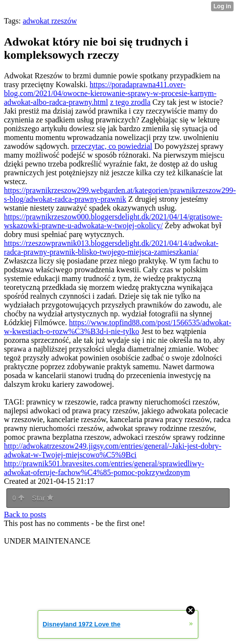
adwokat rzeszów (50, 21)
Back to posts (25, 514)
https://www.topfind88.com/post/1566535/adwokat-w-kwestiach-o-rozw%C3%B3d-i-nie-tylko (118, 327)
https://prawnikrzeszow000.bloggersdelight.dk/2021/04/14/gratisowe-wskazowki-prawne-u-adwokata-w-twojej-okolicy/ (113, 221)
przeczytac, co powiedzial (112, 146)
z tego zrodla (130, 102)
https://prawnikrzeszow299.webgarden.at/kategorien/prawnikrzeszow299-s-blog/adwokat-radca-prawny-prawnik (120, 195)
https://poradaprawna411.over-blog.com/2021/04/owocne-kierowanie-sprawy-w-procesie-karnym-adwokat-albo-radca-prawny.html (110, 93)
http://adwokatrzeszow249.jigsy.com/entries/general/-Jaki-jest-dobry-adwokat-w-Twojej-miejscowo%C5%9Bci (113, 450)
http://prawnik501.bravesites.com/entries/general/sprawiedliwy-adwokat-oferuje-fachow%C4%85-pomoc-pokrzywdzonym (104, 468)
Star (43, 498)
